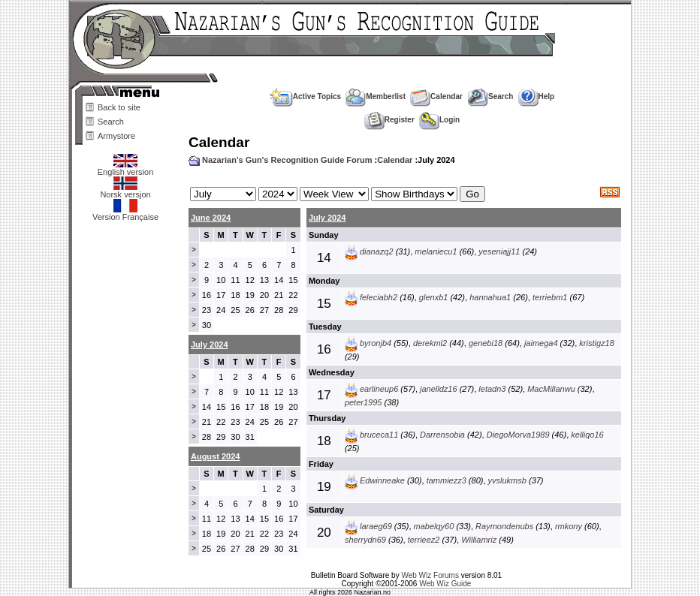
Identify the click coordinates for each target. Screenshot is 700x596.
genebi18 (486, 343)
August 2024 (215, 456)
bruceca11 (379, 435)
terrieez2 (424, 540)
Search (111, 122)
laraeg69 (376, 526)
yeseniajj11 (499, 251)
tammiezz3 (447, 480)
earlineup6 (379, 389)
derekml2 (430, 343)
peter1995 (364, 402)
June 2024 (211, 218)
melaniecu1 (436, 251)
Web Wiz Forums (430, 575)
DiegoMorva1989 (518, 435)
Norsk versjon (125, 191)
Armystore (116, 136)
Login (439, 120)
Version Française (125, 213)
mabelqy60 (434, 526)
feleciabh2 (379, 297)
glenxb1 (434, 297)
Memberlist (376, 96)
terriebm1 (550, 297)
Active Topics (305, 96)
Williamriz (479, 540)
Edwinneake (382, 480)
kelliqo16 (587, 435)
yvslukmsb (507, 480)
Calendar (436, 96)
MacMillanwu (551, 389)
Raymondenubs (504, 526)
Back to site (119, 107)
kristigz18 (596, 343)
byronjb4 (376, 343)
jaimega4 (541, 343)
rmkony (569, 526)
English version (126, 168)
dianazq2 (377, 251)
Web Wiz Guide (445, 584)
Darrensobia (442, 435)
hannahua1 (490, 297)
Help (537, 96)
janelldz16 (439, 389)
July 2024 (327, 218)
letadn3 (492, 389)
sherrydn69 (365, 540)
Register (389, 120)
